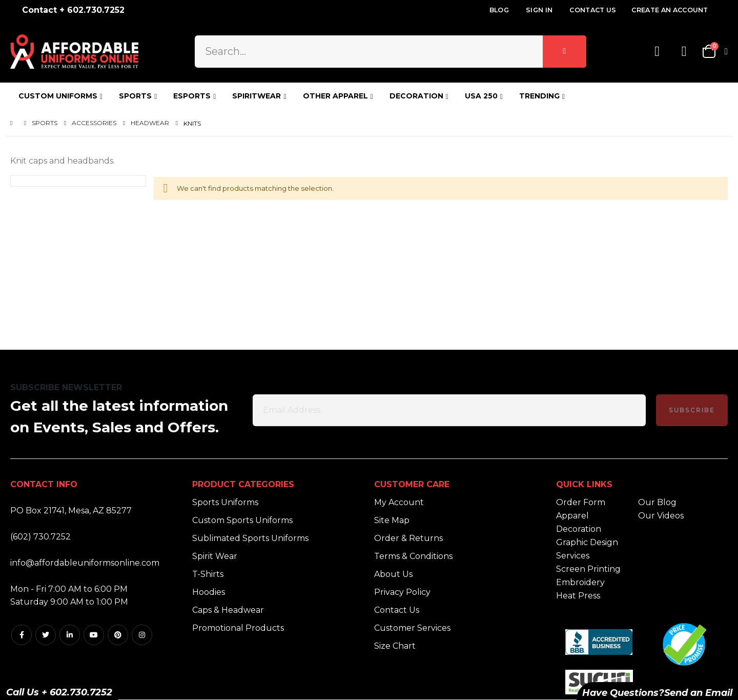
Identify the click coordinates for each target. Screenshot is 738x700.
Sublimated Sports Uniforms (250, 538)
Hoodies (209, 592)
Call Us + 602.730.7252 (59, 692)
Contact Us (593, 10)
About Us (393, 574)
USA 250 (481, 96)
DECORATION (416, 96)
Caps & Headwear (228, 610)
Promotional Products (238, 628)
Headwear (150, 123)
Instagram (142, 635)
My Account (399, 502)
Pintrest (118, 635)
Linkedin (70, 635)
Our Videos (661, 516)
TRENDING (539, 96)
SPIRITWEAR (257, 96)
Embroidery (580, 582)
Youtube (94, 635)
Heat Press (578, 596)
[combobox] (390, 51)
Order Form (581, 502)
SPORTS (135, 96)
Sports (45, 123)
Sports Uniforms (225, 502)
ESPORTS (192, 96)
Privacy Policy (402, 592)
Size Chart (395, 646)
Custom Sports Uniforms (242, 520)
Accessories (94, 123)
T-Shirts (208, 574)
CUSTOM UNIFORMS (58, 96)
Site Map (392, 520)
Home (14, 123)
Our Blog (657, 502)
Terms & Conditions (413, 556)
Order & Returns (408, 538)
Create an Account (670, 10)
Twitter (46, 635)
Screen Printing (588, 569)
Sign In (539, 10)
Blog (499, 10)
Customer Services (412, 628)
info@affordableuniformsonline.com (85, 563)
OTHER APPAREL (335, 96)
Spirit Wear (215, 556)
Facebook (22, 635)
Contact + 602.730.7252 (73, 10)
